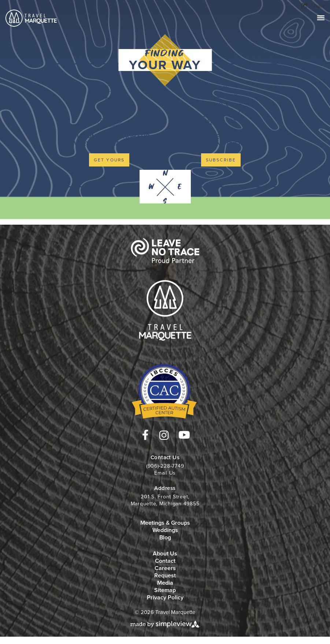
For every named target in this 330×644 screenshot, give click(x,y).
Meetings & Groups (165, 523)
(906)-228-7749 (165, 466)
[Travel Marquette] (31, 17)
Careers (165, 568)
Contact (165, 561)
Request (165, 575)
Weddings (165, 530)
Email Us (165, 473)
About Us (165, 553)
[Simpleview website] (165, 624)
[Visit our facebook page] (145, 435)
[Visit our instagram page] (164, 436)
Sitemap (165, 590)
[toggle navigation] (321, 18)
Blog (165, 537)
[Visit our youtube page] (184, 435)
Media (165, 583)
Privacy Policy (165, 597)
